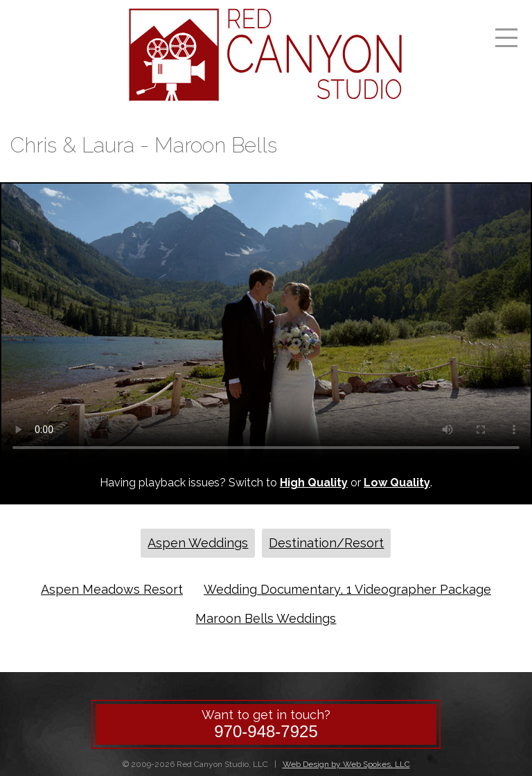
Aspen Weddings (198, 543)
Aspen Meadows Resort (112, 589)
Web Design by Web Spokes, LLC (346, 764)
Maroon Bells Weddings (266, 618)
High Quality (314, 483)
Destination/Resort (326, 543)
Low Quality (397, 483)
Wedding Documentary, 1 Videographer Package (347, 589)
